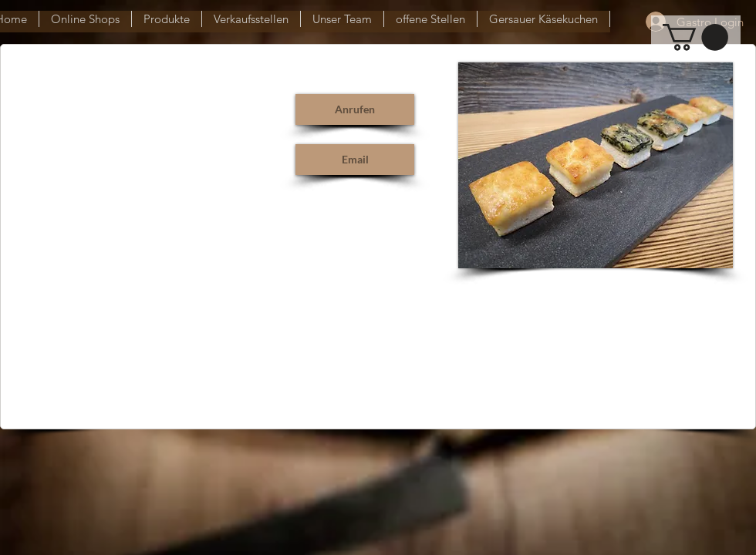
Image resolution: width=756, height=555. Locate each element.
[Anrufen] (355, 109)
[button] (695, 37)
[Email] (355, 160)
